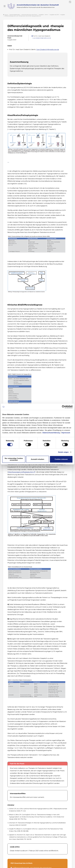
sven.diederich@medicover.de (42, 38)
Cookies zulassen (61, 459)
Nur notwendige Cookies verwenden (14, 459)
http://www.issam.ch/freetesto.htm (21, 472)
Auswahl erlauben (38, 459)
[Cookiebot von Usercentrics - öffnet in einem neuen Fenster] (64, 407)
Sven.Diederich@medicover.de (48, 49)
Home (6, 14)
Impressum (66, 433)
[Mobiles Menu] (5, 6)
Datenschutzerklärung (51, 433)
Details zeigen (63, 452)
